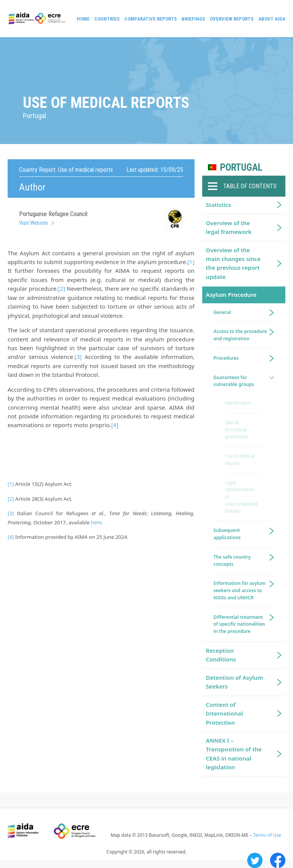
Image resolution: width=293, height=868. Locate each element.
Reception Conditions (221, 655)
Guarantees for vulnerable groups (234, 381)
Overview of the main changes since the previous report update (233, 263)
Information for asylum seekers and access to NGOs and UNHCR (240, 590)
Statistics (219, 205)
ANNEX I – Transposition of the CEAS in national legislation (234, 754)
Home (83, 19)
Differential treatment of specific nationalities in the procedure (239, 624)
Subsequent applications (227, 534)
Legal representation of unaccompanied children (241, 497)
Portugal (241, 167)
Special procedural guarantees (237, 430)
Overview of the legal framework (229, 227)
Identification (238, 403)
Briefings (193, 19)
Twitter (255, 860)
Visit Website (34, 223)
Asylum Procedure (231, 295)
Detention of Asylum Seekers (235, 682)
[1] (191, 262)
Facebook (278, 860)
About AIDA (272, 19)
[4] (114, 425)
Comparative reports (151, 19)
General (222, 312)
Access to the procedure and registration (240, 335)
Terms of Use (267, 835)
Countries (107, 19)
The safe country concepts (232, 561)
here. (97, 522)
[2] (61, 288)
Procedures (226, 358)
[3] (78, 357)
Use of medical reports (240, 460)
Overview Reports (232, 19)
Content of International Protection (225, 713)
